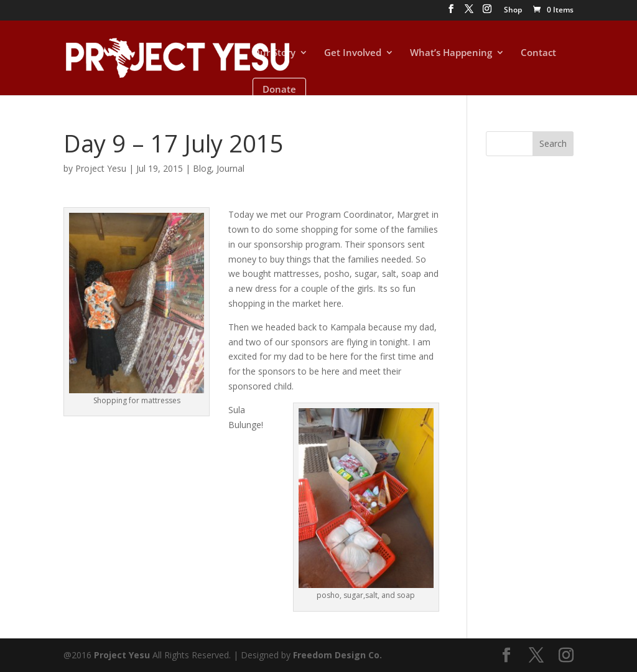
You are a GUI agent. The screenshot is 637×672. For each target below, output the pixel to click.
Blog (202, 168)
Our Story (274, 53)
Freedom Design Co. (337, 655)
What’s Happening (451, 53)
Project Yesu (101, 168)
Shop (513, 11)
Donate (279, 89)
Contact (538, 53)
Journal (230, 168)
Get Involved (353, 53)
